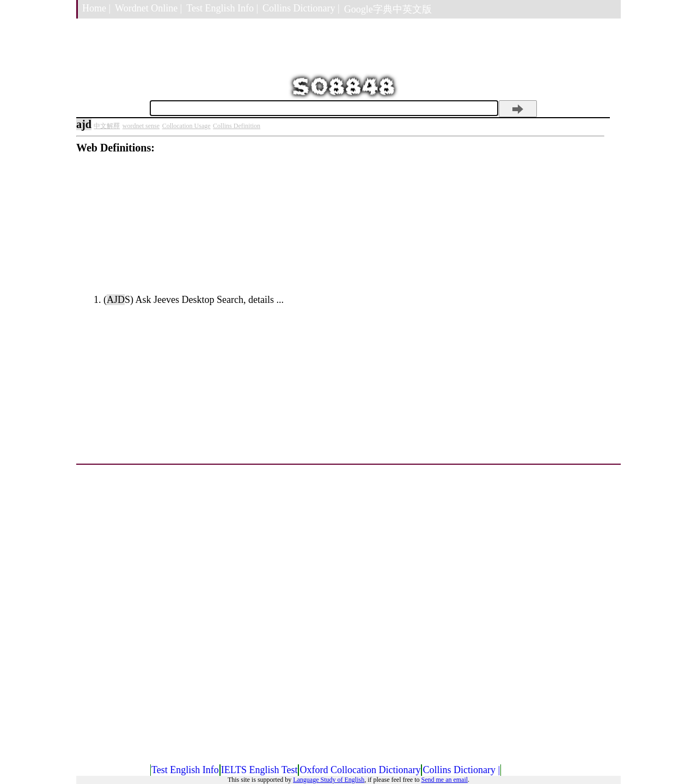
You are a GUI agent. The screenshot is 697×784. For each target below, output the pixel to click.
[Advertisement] (340, 230)
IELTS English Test (259, 770)
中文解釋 (107, 126)
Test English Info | (222, 8)
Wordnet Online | (148, 8)
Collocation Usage (187, 126)
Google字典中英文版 (388, 9)
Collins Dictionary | (301, 8)
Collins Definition (237, 126)
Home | (96, 8)
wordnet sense (141, 126)
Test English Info (185, 770)
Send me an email (444, 780)
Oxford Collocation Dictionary (360, 770)
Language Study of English (329, 780)
